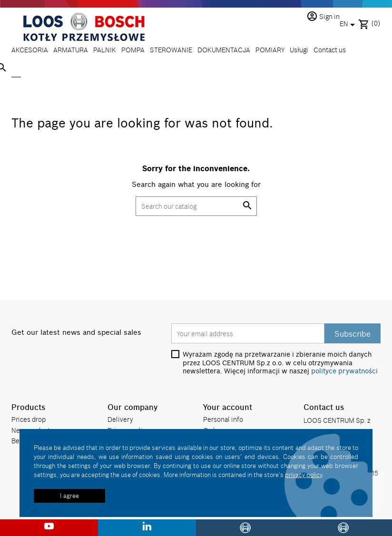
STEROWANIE (171, 50)
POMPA (133, 50)
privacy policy (304, 475)
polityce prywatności (344, 371)
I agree (69, 496)
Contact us (330, 50)
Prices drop (29, 419)
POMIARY (270, 50)
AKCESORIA (30, 50)
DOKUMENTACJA (224, 50)
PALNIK (105, 50)
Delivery (120, 419)
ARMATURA (71, 50)
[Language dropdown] (349, 24)
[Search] (16, 68)
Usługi (299, 50)
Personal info (223, 419)
